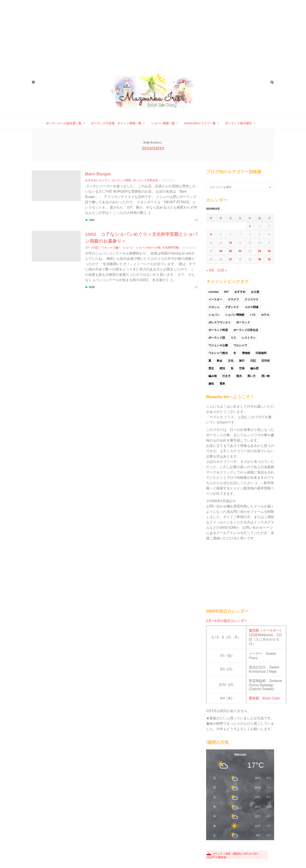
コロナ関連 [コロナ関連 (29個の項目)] (251, 307)
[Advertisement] (153, 34)
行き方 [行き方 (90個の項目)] (226, 376)
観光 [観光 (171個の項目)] (239, 376)
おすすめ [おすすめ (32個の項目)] (240, 292)
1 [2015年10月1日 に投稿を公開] (250, 226)
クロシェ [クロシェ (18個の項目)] (214, 307)
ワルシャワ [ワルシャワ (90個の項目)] (240, 345)
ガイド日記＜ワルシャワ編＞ (103, 248)
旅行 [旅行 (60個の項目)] (242, 361)
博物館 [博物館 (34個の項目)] (246, 353)
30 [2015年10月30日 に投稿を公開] (260, 259)
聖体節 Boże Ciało (264, 698)
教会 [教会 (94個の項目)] (220, 361)
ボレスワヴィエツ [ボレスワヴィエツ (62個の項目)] (220, 322)
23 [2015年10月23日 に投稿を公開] (260, 251)
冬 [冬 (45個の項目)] (235, 353)
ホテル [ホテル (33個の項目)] (265, 315)
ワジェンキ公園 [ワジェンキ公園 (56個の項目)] (218, 345)
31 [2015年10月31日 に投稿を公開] (269, 259)
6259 (92, 287)
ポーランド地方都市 (238, 123)
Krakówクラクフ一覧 (200, 123)
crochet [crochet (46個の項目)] (213, 292)
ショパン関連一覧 (163, 123)
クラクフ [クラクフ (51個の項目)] (233, 299)
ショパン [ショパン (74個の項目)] (214, 315)
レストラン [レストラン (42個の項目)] (249, 338)
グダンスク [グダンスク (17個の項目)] (232, 307)
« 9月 (210, 270)
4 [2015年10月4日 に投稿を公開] (211, 234)
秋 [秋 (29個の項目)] (232, 368)
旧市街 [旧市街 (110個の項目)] (266, 361)
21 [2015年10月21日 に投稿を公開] (240, 251)
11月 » (222, 270)
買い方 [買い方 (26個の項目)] (251, 376)
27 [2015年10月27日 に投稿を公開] (230, 259)
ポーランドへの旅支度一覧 (64, 123)
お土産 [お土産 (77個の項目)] (255, 292)
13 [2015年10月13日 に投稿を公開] (230, 243)
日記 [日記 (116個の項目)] (253, 361)
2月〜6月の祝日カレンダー (227, 621)
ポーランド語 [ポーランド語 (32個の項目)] (217, 338)
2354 (92, 220)
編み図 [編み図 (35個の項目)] (254, 368)
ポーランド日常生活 (145, 180)
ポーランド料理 (121, 180)
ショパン (128, 248)
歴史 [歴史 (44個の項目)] (211, 368)
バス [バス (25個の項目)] (253, 315)
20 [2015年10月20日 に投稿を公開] (230, 251)
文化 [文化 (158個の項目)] (231, 361)
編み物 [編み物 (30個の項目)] (213, 376)
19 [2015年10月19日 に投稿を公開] (221, 251)
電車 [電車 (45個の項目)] (222, 384)
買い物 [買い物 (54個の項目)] (266, 376)
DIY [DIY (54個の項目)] (226, 292)
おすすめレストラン (97, 180)
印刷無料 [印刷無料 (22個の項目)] (261, 353)
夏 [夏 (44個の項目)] (210, 361)
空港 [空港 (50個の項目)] (242, 368)
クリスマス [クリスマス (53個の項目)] (251, 299)
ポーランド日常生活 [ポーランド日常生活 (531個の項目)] (246, 330)
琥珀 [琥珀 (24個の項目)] (222, 368)
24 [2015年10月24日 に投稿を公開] (269, 251)
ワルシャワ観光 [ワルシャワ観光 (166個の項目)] (218, 353)
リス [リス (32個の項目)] (233, 338)
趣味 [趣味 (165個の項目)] (211, 384)
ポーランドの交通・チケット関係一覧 (116, 123)
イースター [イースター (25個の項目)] (215, 299)
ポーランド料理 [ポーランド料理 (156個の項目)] (218, 330)
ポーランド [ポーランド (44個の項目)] (243, 322)
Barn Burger (98, 174)
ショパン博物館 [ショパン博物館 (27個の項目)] (235, 315)
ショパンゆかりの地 (148, 248)
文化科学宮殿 (170, 248)
